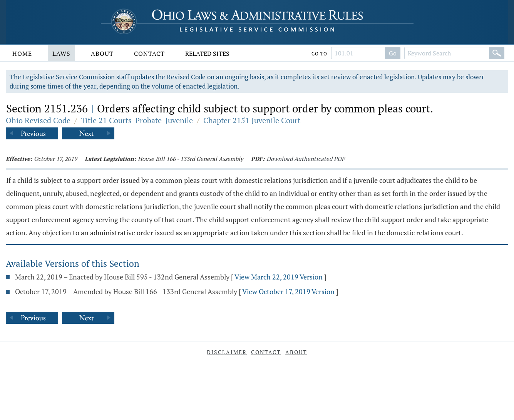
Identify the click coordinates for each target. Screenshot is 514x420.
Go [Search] (393, 53)
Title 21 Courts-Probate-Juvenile (137, 120)
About (102, 54)
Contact (149, 54)
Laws (61, 54)
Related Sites (207, 54)
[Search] (497, 53)
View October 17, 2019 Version (288, 291)
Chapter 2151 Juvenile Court (252, 120)
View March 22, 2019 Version (279, 277)
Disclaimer (227, 352)
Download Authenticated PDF (306, 159)
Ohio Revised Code (38, 120)
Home (22, 54)
